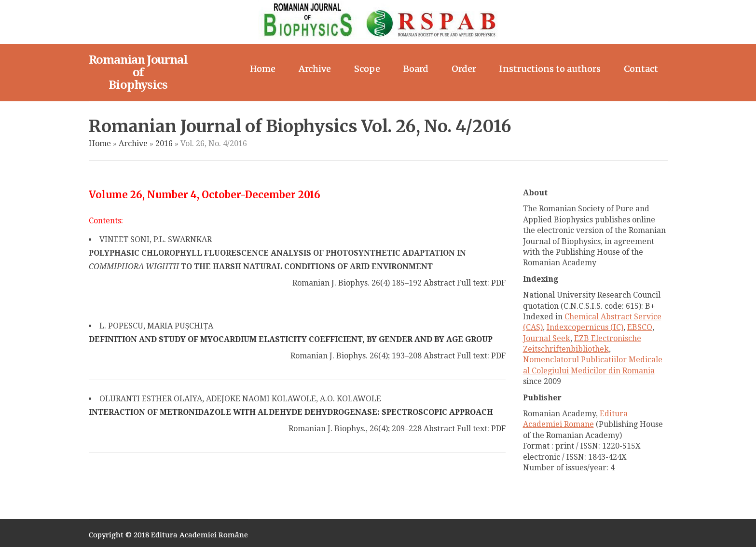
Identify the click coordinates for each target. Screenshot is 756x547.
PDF (498, 283)
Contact (641, 69)
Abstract (439, 283)
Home (263, 69)
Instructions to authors (550, 69)
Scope (367, 69)
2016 (164, 144)
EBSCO (640, 327)
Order (464, 69)
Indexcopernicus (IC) (585, 327)
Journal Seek (547, 338)
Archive (315, 69)
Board (416, 69)
